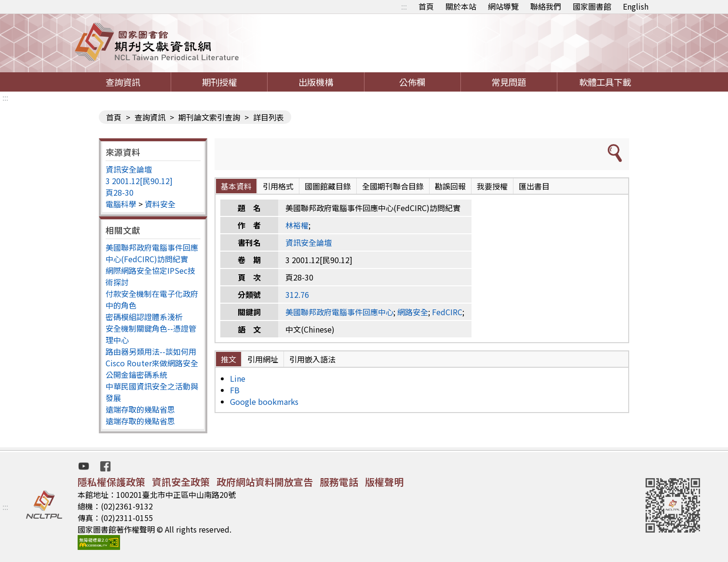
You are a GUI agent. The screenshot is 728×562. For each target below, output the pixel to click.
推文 (229, 359)
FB (235, 390)
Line (238, 378)
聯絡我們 (546, 6)
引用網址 (263, 359)
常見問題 (509, 82)
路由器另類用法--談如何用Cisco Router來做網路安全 (152, 357)
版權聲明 (384, 482)
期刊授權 (219, 82)
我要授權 (492, 186)
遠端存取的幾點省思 (140, 409)
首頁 (426, 6)
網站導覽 (503, 6)
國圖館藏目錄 (328, 186)
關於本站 (461, 6)
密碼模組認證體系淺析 (144, 317)
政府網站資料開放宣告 (265, 482)
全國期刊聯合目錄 (393, 186)
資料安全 (160, 204)
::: (404, 6)
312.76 (297, 294)
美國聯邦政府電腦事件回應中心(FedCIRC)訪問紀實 (152, 253)
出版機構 (316, 82)
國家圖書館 (592, 6)
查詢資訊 (123, 82)
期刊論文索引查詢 (209, 117)
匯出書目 (534, 186)
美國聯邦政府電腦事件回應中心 (339, 312)
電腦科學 (121, 204)
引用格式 (278, 186)
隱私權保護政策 (111, 482)
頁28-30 (120, 192)
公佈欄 (412, 82)
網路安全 (413, 312)
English (636, 6)
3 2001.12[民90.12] (139, 181)
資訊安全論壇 (129, 169)
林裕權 (297, 225)
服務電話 (339, 482)
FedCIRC (447, 312)
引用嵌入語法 (312, 359)
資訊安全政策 (181, 482)
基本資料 (236, 186)
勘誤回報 (450, 186)
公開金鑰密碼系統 (136, 375)
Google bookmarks (264, 401)
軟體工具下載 (605, 82)
